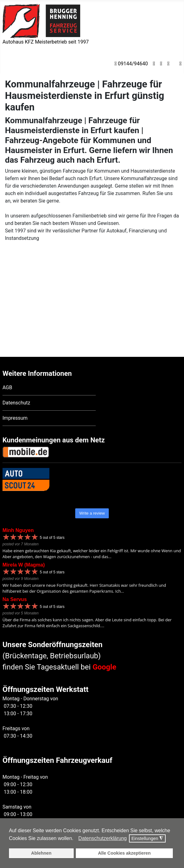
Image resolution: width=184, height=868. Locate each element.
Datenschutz (16, 376)
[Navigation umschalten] (7, 63)
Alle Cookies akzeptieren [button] (124, 853)
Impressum (15, 391)
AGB (7, 361)
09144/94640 (131, 64)
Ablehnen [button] (41, 853)
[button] (75, 839)
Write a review (92, 486)
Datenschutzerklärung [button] (103, 838)
